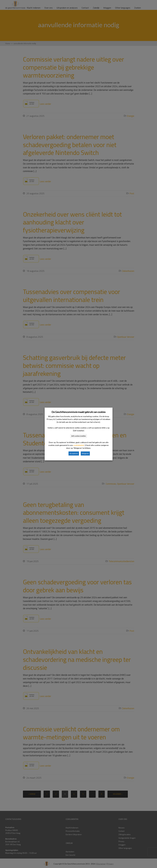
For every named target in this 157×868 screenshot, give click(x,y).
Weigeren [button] (85, 453)
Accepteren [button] (74, 453)
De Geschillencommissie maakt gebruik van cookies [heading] (79, 412)
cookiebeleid (79, 445)
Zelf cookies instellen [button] (79, 436)
